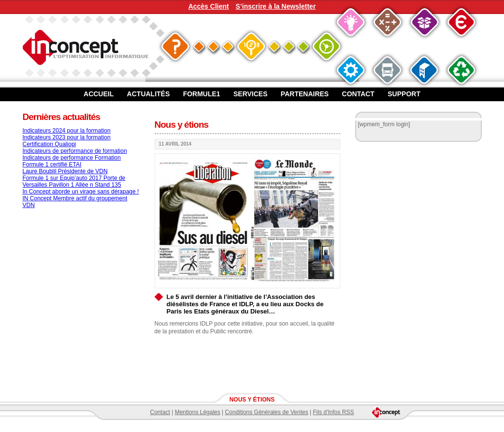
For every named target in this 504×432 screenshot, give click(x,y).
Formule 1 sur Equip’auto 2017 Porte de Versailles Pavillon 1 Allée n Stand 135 (74, 181)
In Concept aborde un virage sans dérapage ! (81, 192)
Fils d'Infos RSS (333, 412)
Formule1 (202, 94)
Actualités (149, 94)
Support (404, 94)
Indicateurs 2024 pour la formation (67, 131)
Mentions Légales (198, 412)
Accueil (99, 94)
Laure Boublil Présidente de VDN (65, 171)
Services (251, 94)
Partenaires (305, 94)
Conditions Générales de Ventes (267, 412)
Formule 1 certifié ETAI (52, 164)
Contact (358, 94)
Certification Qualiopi (50, 144)
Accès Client (209, 6)
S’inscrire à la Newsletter (276, 6)
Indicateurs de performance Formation (72, 158)
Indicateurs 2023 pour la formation (67, 137)
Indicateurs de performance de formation (75, 151)
